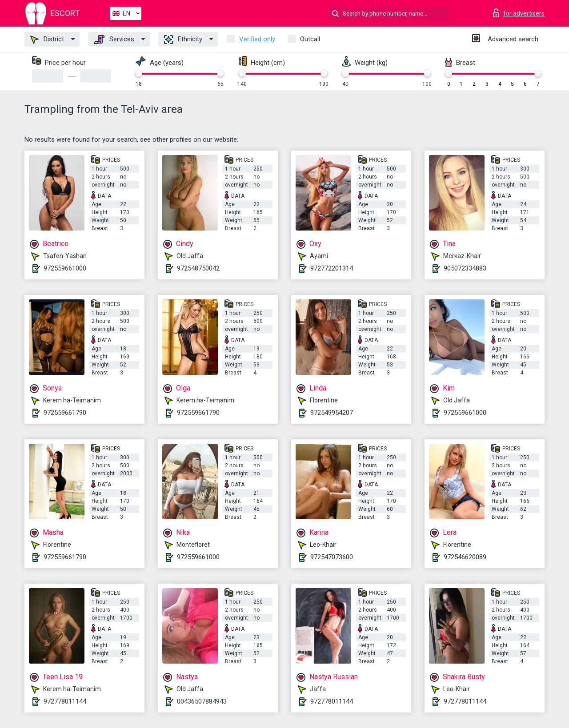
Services (114, 40)
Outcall (310, 39)
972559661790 (65, 413)
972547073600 (332, 557)
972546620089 (465, 557)
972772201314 (332, 268)
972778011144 (65, 701)
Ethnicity (183, 40)
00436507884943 (202, 701)
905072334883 (465, 268)
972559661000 (65, 268)
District (47, 40)
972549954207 (332, 413)
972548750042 (198, 268)
